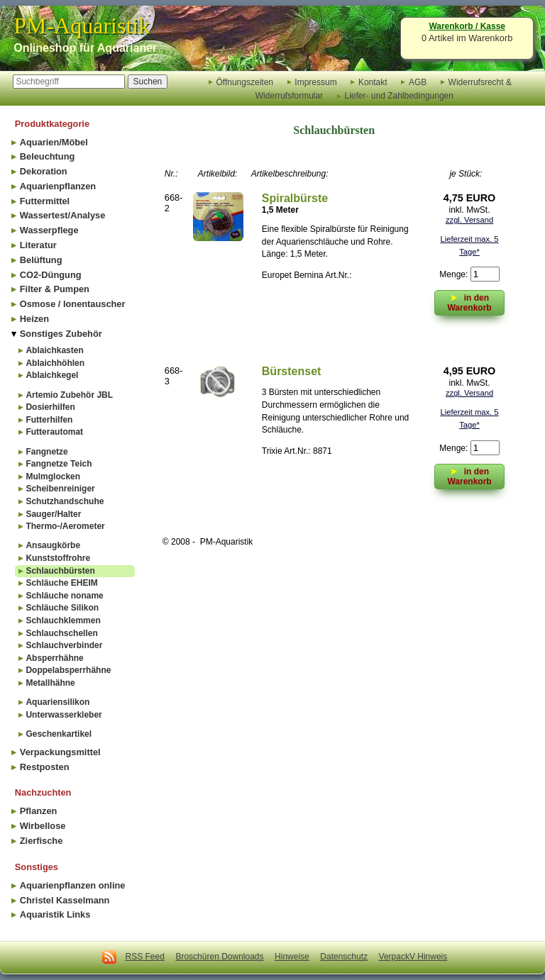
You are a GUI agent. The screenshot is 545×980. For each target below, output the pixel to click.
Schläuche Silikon (62, 608)
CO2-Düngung (51, 275)
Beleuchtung (48, 156)
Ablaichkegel (52, 375)
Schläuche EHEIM (61, 583)
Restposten (45, 767)
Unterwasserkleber (64, 715)
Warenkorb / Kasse (467, 26)
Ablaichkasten (54, 350)
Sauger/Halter (53, 514)
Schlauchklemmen (63, 620)
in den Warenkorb (469, 475)
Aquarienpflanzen (58, 186)
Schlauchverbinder (64, 645)
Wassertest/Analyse (62, 215)
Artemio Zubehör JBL (69, 395)
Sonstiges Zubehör (61, 334)
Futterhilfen (49, 420)
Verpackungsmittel (60, 752)
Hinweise (292, 957)
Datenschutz (344, 957)
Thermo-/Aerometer (65, 526)
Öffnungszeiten (244, 82)
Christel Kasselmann (65, 900)
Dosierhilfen (50, 407)
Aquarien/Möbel (54, 142)
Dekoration (44, 171)
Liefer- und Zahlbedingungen (398, 96)
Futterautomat (54, 432)
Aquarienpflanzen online (73, 885)
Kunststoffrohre (58, 558)
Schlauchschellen (61, 633)
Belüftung (41, 260)
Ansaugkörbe (53, 545)
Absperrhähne (54, 658)
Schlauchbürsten (60, 571)
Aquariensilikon (57, 702)
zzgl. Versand (469, 220)
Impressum (315, 82)
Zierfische (41, 841)
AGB (418, 82)
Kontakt (373, 82)
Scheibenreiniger (60, 489)
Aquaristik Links (55, 914)
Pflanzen (39, 811)
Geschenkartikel (59, 734)
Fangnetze (46, 452)
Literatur (38, 245)
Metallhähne (50, 683)
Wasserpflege (49, 230)
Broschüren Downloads (219, 957)
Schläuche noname (64, 596)
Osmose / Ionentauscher (73, 304)
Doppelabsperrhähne (68, 670)
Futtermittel (45, 201)
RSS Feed (145, 957)
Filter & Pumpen (55, 289)
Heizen (34, 319)
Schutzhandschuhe (65, 501)
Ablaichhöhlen (55, 363)
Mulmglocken (53, 477)
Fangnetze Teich (59, 464)
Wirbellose (43, 826)
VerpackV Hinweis (413, 957)
